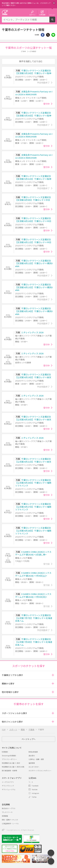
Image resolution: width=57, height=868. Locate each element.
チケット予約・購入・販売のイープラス (5, 12)
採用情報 (5, 816)
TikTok (34, 797)
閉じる (54, 3)
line (53, 35)
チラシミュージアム (9, 789)
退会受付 (32, 756)
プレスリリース (7, 812)
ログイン (32, 15)
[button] (53, 675)
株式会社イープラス (9, 808)
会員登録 (42, 15)
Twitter (48, 35)
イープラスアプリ (8, 782)
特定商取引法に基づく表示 (11, 763)
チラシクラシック (8, 786)
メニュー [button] (52, 15)
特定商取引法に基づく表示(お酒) (13, 767)
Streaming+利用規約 (9, 756)
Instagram (35, 793)
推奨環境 (32, 763)
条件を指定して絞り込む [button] (31, 61)
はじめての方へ (34, 767)
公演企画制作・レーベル (10, 823)
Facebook (35, 786)
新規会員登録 (33, 752)
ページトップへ (28, 739)
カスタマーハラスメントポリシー (40, 771)
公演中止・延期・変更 (36, 759)
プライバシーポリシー (9, 759)
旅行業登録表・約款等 (9, 771)
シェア (43, 35)
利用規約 (5, 752)
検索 (55, 21)
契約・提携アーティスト (10, 820)
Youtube (35, 789)
